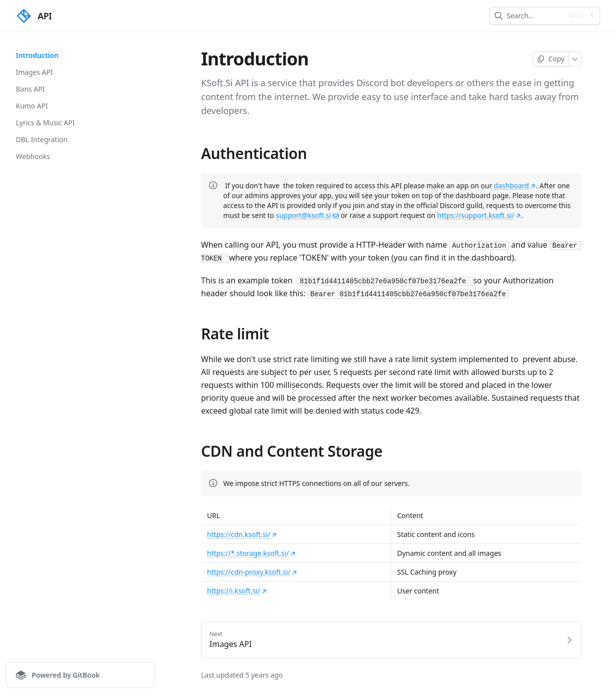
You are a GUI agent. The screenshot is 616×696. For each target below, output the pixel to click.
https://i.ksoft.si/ (237, 591)
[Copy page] (551, 59)
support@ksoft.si (307, 215)
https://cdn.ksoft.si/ (242, 534)
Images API (34, 72)
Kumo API (32, 106)
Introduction (37, 55)
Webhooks (33, 156)
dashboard (515, 186)
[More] (575, 59)
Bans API (30, 89)
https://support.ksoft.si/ (479, 215)
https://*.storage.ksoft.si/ (251, 553)
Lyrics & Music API (45, 123)
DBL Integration (42, 139)
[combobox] (535, 16)
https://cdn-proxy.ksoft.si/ (252, 572)
